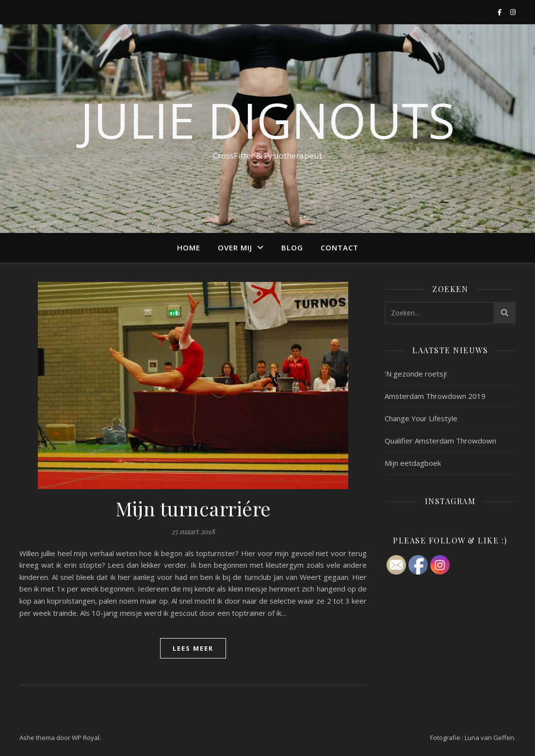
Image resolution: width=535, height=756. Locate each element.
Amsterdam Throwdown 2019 (435, 396)
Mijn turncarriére (193, 508)
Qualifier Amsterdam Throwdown (440, 441)
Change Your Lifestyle (421, 418)
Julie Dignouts (267, 120)
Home (189, 247)
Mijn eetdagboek (413, 463)
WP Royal (86, 738)
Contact (340, 247)
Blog (292, 247)
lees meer (193, 648)
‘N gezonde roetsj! (416, 374)
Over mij (235, 247)
